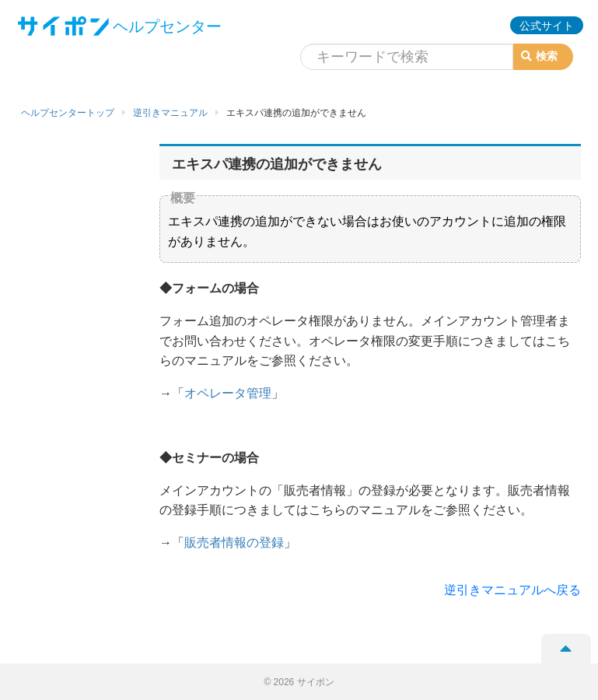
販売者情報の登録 (234, 542)
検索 (539, 56)
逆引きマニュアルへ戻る (512, 590)
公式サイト (547, 26)
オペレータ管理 (228, 393)
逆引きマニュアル (170, 113)
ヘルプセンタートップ (68, 113)
